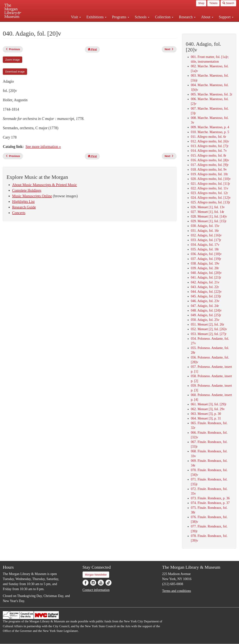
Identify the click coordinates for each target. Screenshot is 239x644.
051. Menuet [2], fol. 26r (207, 324)
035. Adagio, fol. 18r (205, 249)
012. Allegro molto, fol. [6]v (210, 141)
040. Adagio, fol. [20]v (206, 273)
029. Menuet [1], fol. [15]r (209, 221)
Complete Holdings (27, 190)
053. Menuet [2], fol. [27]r (209, 334)
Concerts (19, 213)
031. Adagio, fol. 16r (205, 231)
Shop (201, 3)
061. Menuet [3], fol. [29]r (209, 404)
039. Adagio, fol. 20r (205, 268)
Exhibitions (96, 17)
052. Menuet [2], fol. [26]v (209, 329)
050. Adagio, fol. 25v (205, 320)
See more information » (43, 147)
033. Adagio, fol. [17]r (206, 240)
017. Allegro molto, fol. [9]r (210, 165)
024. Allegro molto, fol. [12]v (211, 198)
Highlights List (23, 202)
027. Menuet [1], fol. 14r (207, 212)
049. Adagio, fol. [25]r (206, 315)
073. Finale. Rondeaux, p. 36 (210, 498)
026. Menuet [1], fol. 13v (208, 207)
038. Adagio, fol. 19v (205, 263)
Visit (76, 17)
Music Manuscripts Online (32, 196)
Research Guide (24, 207)
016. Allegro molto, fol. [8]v (210, 160)
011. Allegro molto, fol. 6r (208, 137)
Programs (121, 17)
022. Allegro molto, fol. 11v (210, 188)
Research (187, 17)
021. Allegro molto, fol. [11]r (210, 184)
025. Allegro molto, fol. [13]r (210, 202)
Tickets (213, 3)
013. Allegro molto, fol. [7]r (210, 146)
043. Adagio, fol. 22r (205, 287)
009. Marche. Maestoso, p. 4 (210, 127)
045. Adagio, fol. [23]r (206, 296)
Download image (15, 72)
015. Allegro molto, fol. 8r (208, 155)
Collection (164, 17)
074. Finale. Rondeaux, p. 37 (210, 503)
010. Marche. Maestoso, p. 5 (210, 132)
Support (226, 17)
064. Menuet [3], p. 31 (206, 418)
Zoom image (13, 60)
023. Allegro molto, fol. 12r (209, 193)
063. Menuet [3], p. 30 (206, 414)
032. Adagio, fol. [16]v (206, 235)
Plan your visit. (75, 25)
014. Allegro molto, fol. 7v (209, 151)
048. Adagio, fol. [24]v (206, 310)
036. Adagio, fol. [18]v (206, 254)
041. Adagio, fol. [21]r (206, 277)
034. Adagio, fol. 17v (205, 245)
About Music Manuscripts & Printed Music (45, 185)
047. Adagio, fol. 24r (205, 306)
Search (228, 3)
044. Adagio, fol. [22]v (206, 292)
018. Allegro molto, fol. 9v (209, 169)
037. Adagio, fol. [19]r (206, 259)
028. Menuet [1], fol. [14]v (209, 216)
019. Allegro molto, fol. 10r (209, 174)
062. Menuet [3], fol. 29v (208, 409)
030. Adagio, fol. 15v (205, 226)
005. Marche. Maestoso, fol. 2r (212, 94)
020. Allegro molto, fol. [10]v (211, 179)
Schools (142, 17)
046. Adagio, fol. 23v (205, 301)
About (207, 17)
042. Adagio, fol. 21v (205, 282)
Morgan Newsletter (96, 575)
